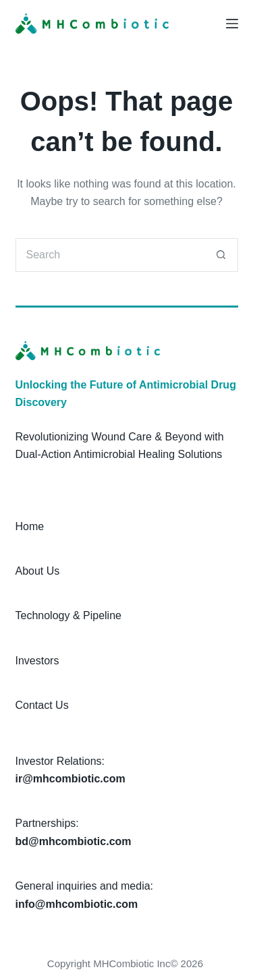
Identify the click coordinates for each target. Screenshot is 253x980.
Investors (37, 661)
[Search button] (221, 255)
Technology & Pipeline (68, 615)
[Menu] (232, 24)
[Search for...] (110, 255)
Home (30, 526)
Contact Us (42, 705)
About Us (38, 571)
